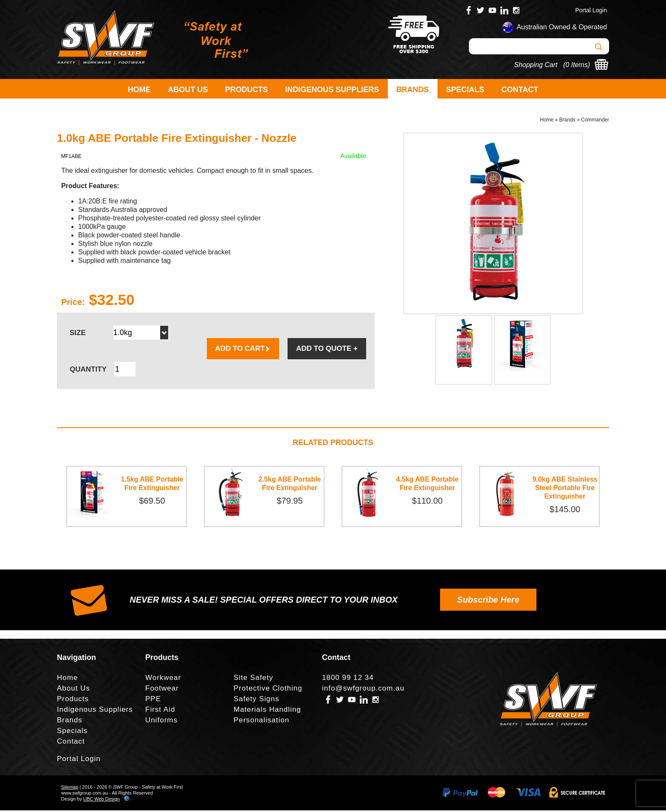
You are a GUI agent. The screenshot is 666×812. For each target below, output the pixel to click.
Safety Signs (256, 701)
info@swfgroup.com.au (363, 690)
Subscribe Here (488, 601)
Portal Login (591, 10)
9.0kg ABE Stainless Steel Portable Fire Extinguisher (565, 489)
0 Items (576, 65)
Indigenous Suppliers (332, 90)
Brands (413, 90)
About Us (188, 90)
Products (247, 90)
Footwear (162, 690)
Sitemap (70, 789)
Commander (595, 121)
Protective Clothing (268, 690)
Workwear (163, 679)
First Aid (160, 711)
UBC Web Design (102, 801)
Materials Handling (267, 711)
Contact (520, 90)
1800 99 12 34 (348, 679)
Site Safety (253, 679)
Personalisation (261, 722)
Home (139, 90)
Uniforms (161, 722)
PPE (153, 701)
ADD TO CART (243, 350)
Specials (465, 90)
